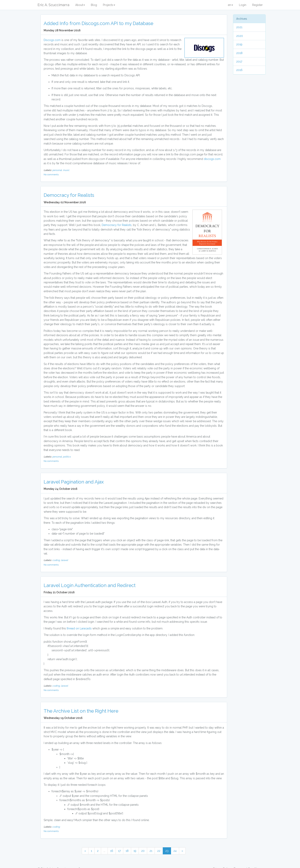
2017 (239, 62)
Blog (94, 5)
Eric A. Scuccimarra (53, 5)
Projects (109, 5)
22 (159, 851)
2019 (239, 44)
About (80, 5)
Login (243, 5)
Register (257, 5)
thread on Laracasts (79, 628)
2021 (239, 27)
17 (119, 851)
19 (135, 851)
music (66, 170)
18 (127, 851)
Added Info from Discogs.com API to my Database (98, 23)
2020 (240, 36)
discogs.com (212, 159)
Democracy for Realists (69, 195)
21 (151, 851)
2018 (239, 53)
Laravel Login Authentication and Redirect (90, 585)
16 (112, 851)
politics (67, 457)
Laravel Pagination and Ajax (74, 482)
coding (56, 827)
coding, (57, 560)
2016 (239, 70)
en (230, 5)
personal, (58, 170)
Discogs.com (52, 40)
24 (175, 851)
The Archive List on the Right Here (81, 711)
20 (143, 851)
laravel (64, 560)
